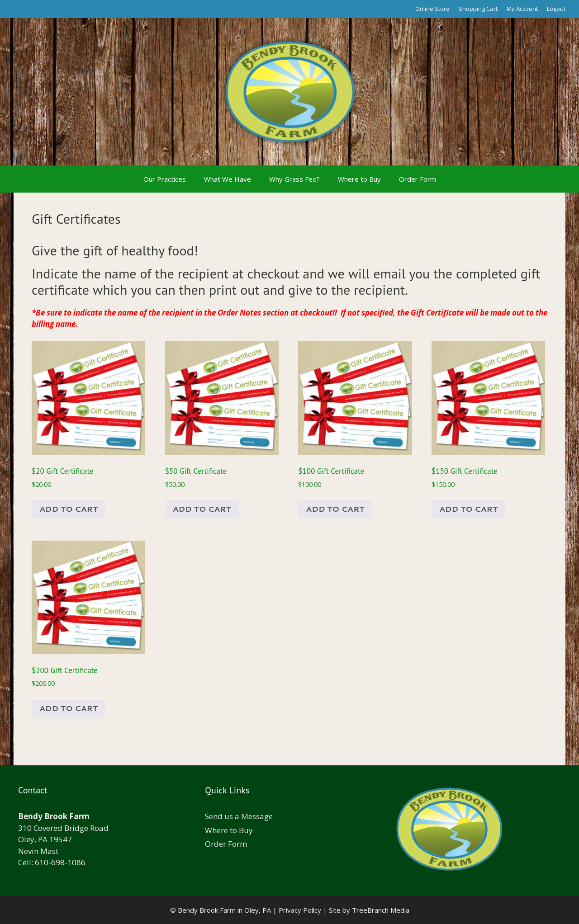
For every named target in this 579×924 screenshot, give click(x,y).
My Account (522, 9)
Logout (556, 9)
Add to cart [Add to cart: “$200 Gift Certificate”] (69, 708)
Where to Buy (359, 179)
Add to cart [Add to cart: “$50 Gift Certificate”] (202, 509)
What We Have (228, 179)
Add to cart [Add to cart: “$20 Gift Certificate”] (69, 509)
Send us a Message (239, 816)
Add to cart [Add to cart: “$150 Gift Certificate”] (468, 509)
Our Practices (165, 179)
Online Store (432, 9)
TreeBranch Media (381, 910)
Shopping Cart (478, 9)
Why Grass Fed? (294, 179)
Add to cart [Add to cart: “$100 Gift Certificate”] (335, 509)
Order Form (418, 179)
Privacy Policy (300, 910)
